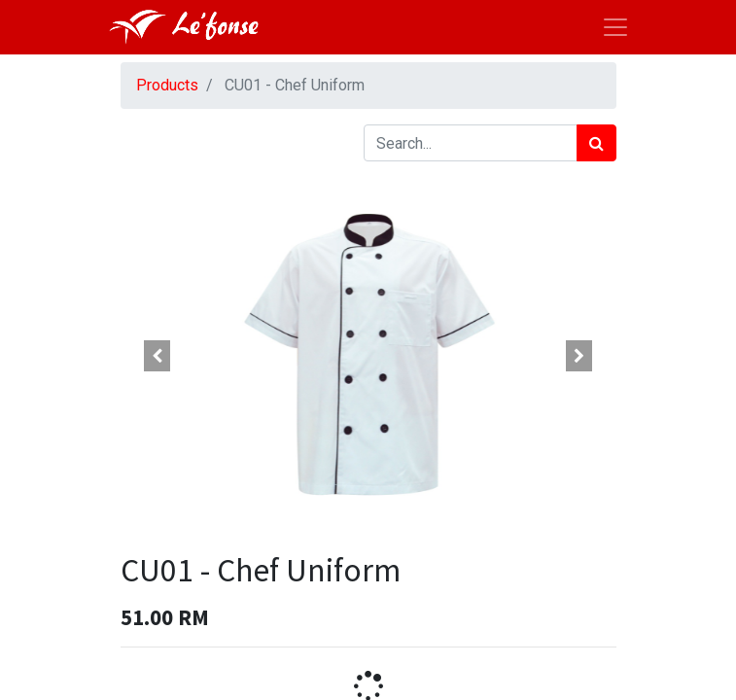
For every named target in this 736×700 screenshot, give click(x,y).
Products (167, 85)
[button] (158, 356)
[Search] (596, 143)
